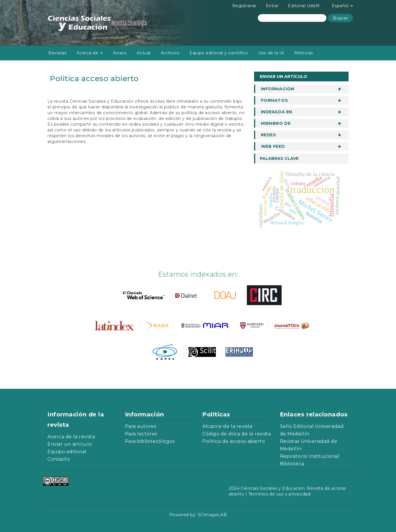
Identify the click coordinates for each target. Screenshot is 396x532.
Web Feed (273, 146)
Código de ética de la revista (237, 434)
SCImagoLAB (212, 515)
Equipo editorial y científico (219, 53)
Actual (144, 53)
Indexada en (277, 112)
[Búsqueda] (292, 18)
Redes (269, 135)
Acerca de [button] (90, 53)
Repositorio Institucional (310, 456)
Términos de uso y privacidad (279, 494)
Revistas (57, 53)
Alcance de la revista (227, 426)
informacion (278, 89)
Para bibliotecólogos (150, 441)
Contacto (59, 459)
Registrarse (244, 6)
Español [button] (342, 6)
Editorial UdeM (304, 6)
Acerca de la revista (71, 437)
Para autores (141, 426)
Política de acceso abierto (234, 441)
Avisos (120, 53)
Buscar (340, 18)
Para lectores (141, 434)
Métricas (303, 53)
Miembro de (276, 123)
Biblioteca (292, 464)
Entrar (272, 6)
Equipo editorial (67, 452)
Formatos (274, 100)
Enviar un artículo (283, 76)
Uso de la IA (271, 53)
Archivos (170, 53)
